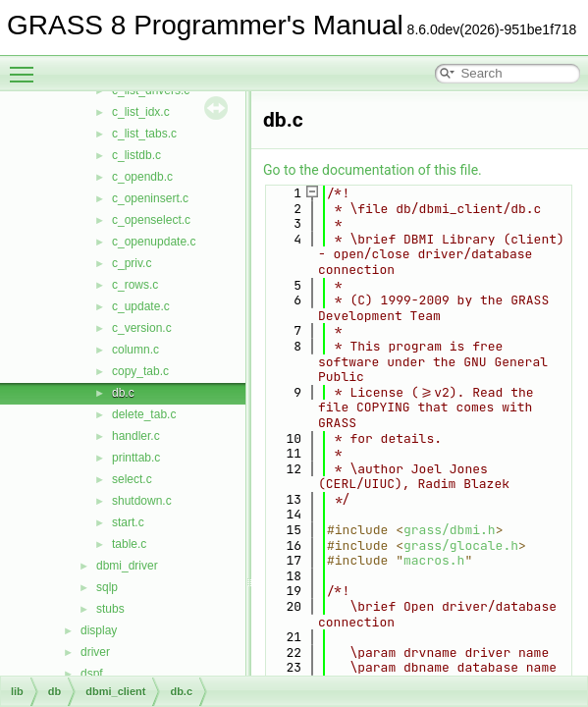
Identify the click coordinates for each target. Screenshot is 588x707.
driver (95, 652)
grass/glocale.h (461, 545)
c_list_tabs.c (144, 134)
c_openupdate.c (154, 242)
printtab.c (136, 458)
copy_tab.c (140, 371)
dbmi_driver (127, 566)
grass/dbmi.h (450, 530)
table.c (129, 544)
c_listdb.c (136, 155)
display (99, 630)
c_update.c (141, 306)
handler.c (136, 436)
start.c (128, 522)
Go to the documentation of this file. (373, 170)
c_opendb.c (142, 177)
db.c (123, 393)
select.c (132, 479)
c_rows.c (135, 285)
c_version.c (142, 328)
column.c (135, 350)
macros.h (434, 560)
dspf (92, 674)
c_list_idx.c (141, 112)
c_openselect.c (151, 220)
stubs (110, 609)
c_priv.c (132, 263)
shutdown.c (142, 501)
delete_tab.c (144, 414)
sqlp (107, 587)
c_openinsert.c (150, 198)
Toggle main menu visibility (27, 66)
